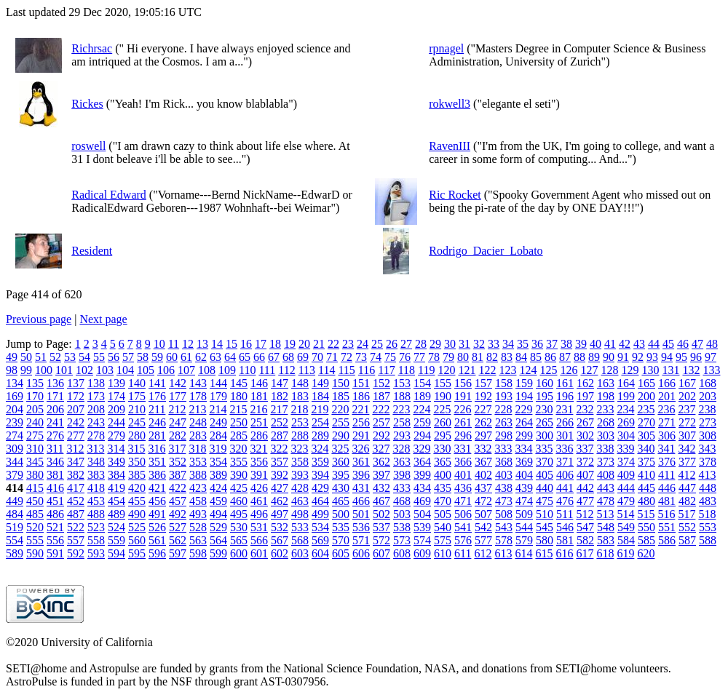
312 (75, 449)
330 (442, 449)
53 (70, 357)
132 (691, 370)
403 (504, 475)
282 (178, 435)
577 (483, 540)
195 (545, 396)
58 (143, 357)
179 (218, 396)
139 (116, 383)
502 (381, 514)
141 (157, 383)
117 (386, 370)
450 (35, 501)
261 (463, 422)
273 (708, 422)
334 (523, 449)
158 (504, 383)
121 (467, 370)
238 (707, 409)
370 (545, 462)
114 (327, 370)
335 (544, 449)
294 (422, 435)
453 (96, 501)
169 (15, 396)
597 (178, 553)
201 (667, 396)
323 (299, 449)
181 (259, 396)
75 (390, 357)
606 (361, 553)
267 (585, 422)
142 (178, 383)
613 (503, 553)
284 (218, 435)
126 (569, 370)
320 (238, 449)
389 (218, 475)
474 (524, 501)
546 (565, 527)
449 (15, 501)
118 (407, 370)
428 (300, 488)
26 (392, 344)
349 (116, 462)
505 (443, 514)
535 (341, 527)
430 (341, 488)
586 (667, 540)
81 (478, 357)
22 (333, 344)
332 (483, 449)
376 (667, 462)
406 (565, 475)
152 (381, 383)
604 (320, 553)
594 (116, 553)
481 (667, 501)
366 (463, 462)
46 (683, 344)
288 (300, 435)
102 (84, 370)
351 (157, 462)
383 (96, 475)
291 (361, 435)
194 (524, 396)
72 (347, 357)
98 (12, 370)
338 (605, 449)
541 (463, 527)
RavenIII (450, 146)
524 (116, 527)
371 (565, 462)
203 (708, 396)
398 (402, 475)
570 (341, 540)
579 (524, 540)
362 (381, 462)
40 (596, 344)
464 (320, 501)
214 (218, 409)
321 (258, 449)
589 (15, 553)
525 (137, 527)
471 (463, 501)
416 (55, 488)
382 (76, 475)
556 (55, 540)
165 (646, 383)
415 (35, 488)
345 (35, 462)
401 (463, 475)
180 (239, 396)
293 (402, 435)
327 (381, 449)
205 (35, 409)
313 (95, 449)
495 (239, 514)
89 (594, 357)
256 (361, 422)
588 (708, 540)
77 (419, 357)
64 (230, 357)
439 (524, 488)
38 (566, 344)
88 (579, 357)
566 (259, 540)
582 (585, 540)
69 (303, 357)
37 (552, 344)
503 (402, 514)
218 (299, 409)
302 (585, 435)
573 (402, 540)
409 (626, 475)
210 (137, 409)
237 (687, 409)
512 (585, 514)
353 (198, 462)
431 (361, 488)
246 (157, 422)
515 (646, 514)
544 (524, 527)
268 (606, 422)
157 (483, 383)
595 (137, 553)
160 (545, 383)
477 (585, 501)
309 (15, 449)
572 (381, 540)
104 (125, 370)
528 (198, 527)
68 (288, 357)
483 (708, 501)
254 (320, 422)
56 (114, 357)
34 (508, 344)
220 (340, 409)
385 (137, 475)
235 (646, 409)
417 (76, 488)
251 (259, 422)
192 (483, 396)
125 (548, 370)
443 (606, 488)
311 (55, 449)
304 (626, 435)
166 (667, 383)
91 (623, 357)
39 (581, 344)
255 (341, 422)
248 (198, 422)
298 (504, 435)
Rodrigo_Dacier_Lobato (486, 251)
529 (218, 527)
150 (341, 383)
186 (361, 396)
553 (708, 527)
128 (609, 370)
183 (300, 396)
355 (239, 462)
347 (76, 462)
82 (492, 357)
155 (443, 383)
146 (259, 383)
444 (626, 488)
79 (448, 357)
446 (667, 488)
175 (137, 396)
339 (625, 449)
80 (463, 357)
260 (443, 422)
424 (218, 488)
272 (687, 422)
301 (565, 435)
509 (524, 514)
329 (422, 449)
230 (544, 409)
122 (487, 370)
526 (157, 527)
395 (341, 475)
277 (76, 435)
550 (646, 527)
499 (320, 514)
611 (463, 553)
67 (274, 357)
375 (646, 462)
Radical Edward (109, 195)
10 (159, 344)
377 (687, 462)
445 (646, 488)
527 (178, 527)
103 (105, 370)
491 (157, 514)
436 (463, 488)
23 (348, 344)
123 (507, 370)
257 (381, 422)
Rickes (87, 104)
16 (246, 344)
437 (483, 488)
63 (215, 357)
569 (320, 540)
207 (76, 409)
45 (668, 344)
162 (585, 383)
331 (462, 449)
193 (504, 396)
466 (361, 501)
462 (280, 501)
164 (626, 383)
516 (666, 514)
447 (687, 488)
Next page (103, 319)
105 (146, 370)
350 (137, 462)
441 (565, 488)
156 (463, 383)
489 (116, 514)
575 (443, 540)
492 (178, 514)
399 (422, 475)
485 (35, 514)
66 (259, 357)
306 (667, 435)
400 (443, 475)
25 (377, 344)
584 (626, 540)
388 (198, 475)
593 (96, 553)
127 (589, 370)
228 (503, 409)
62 (201, 357)
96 (696, 357)
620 (646, 553)
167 (687, 383)
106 (166, 370)
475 (545, 501)
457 (178, 501)
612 (483, 553)
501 (361, 514)
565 (239, 540)
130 (650, 370)
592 (76, 553)
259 (422, 422)
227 (483, 409)
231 (564, 409)
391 (259, 475)
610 (443, 553)
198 (606, 396)
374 (626, 462)
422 (178, 488)
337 (585, 449)
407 (585, 475)
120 (446, 370)
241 (55, 422)
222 (381, 409)
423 (198, 488)
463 (300, 501)
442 (585, 488)
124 (528, 370)
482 (687, 501)
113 (307, 370)
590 (35, 553)
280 (137, 435)
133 (711, 370)
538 (402, 527)
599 (218, 553)
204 (15, 409)
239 (15, 422)
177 (178, 396)
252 (280, 422)
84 (521, 357)
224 (422, 409)
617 (585, 553)
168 (708, 383)
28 (421, 344)
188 (402, 396)
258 (402, 422)
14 (217, 344)
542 (483, 527)
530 (239, 527)
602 (280, 553)
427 (280, 488)
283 (198, 435)
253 (300, 422)
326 (360, 449)
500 (341, 514)
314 (116, 449)
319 (218, 449)
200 (646, 396)
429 (320, 488)
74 (376, 357)
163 (606, 383)
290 (341, 435)
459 (218, 501)
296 (463, 435)
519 (15, 527)
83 (507, 357)
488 (96, 514)
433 (402, 488)
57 (128, 357)
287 (280, 435)
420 (137, 488)
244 (116, 422)
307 (687, 435)
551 (667, 527)
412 (687, 475)
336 (564, 449)
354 (218, 462)
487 (76, 514)
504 (422, 514)
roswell (88, 146)
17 (261, 344)
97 (711, 357)
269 (626, 422)
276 (55, 435)
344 (15, 462)
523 (96, 527)
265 (545, 422)
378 (708, 462)
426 (259, 488)
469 (422, 501)
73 (361, 357)
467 (381, 501)
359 (320, 462)
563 (198, 540)
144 (218, 383)
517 (687, 514)
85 (536, 357)
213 (197, 409)
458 (198, 501)
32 (479, 344)
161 (565, 383)
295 (443, 435)
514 (625, 514)
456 (157, 501)
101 (64, 370)
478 (606, 501)
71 (332, 357)
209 (116, 409)
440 (545, 488)
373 (606, 462)
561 (157, 540)
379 (15, 475)
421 (157, 488)
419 (116, 488)
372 (585, 462)
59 (157, 357)
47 (697, 344)
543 (504, 527)
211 (157, 409)
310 (35, 449)
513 (605, 514)
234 (625, 409)
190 (443, 396)
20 (304, 344)
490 (137, 514)
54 (84, 357)
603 (300, 553)
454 (116, 501)
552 (687, 527)
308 (708, 435)
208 (96, 409)
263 (504, 422)
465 (341, 501)
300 (545, 435)
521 (55, 527)
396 (361, 475)
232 (585, 409)
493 (198, 514)
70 (317, 357)
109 (227, 370)
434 (422, 488)
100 (44, 370)
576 (463, 540)
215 (238, 409)
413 (707, 475)
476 (565, 501)
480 (646, 501)
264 (524, 422)
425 (239, 488)
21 (319, 344)
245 (137, 422)
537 (381, 527)
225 (442, 409)
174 (116, 396)
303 (606, 435)
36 (537, 344)
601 (259, 553)
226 (462, 409)
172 (76, 396)
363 (402, 462)
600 (239, 553)
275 (35, 435)
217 (279, 409)
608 (402, 553)
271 (667, 422)
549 (626, 527)
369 (524, 462)
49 (12, 357)
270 (646, 422)
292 (381, 435)
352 (178, 462)
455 (137, 501)
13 (202, 344)
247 (178, 422)
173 (96, 396)
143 (198, 383)
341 (666, 449)
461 (259, 501)
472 (483, 501)
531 (259, 527)
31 (464, 344)
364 (422, 462)
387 (178, 475)
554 (15, 540)
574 (422, 540)
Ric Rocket (455, 195)
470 (443, 501)
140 (137, 383)
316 (157, 449)
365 (443, 462)
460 (239, 501)
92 (638, 357)
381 (55, 475)
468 (402, 501)
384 (116, 475)
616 (564, 553)
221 (360, 409)
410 (646, 475)
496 (259, 514)
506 (463, 514)
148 (300, 383)
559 (116, 540)
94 (667, 357)
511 (565, 514)
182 (280, 396)
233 (605, 409)
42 (625, 344)
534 (320, 527)
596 (157, 553)
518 (707, 514)
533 (300, 527)
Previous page (39, 319)
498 (300, 514)
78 (434, 357)
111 (267, 370)
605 (341, 553)
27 (406, 344)
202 (687, 396)
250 (239, 422)
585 (646, 540)
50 (26, 357)
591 (55, 553)
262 (483, 422)
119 (426, 370)
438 (504, 488)
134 (15, 383)
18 (275, 344)
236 (666, 409)
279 (116, 435)
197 (585, 396)
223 (401, 409)
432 (381, 488)
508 (504, 514)
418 (96, 488)
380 (35, 475)
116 (367, 370)
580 (545, 540)
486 (55, 514)
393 (300, 475)
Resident (92, 251)
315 (136, 449)
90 (609, 357)
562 (178, 540)
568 (300, 540)
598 (198, 553)
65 (245, 357)
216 (258, 409)
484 (15, 514)
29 (435, 344)
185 (341, 396)
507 (483, 514)
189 (422, 396)
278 (96, 435)
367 (483, 462)
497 (280, 514)
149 (320, 383)
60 (172, 357)
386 (157, 475)
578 (504, 540)
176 (157, 396)
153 (402, 383)
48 (712, 344)
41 (610, 344)
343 (707, 449)
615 (544, 553)
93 (652, 357)
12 (188, 344)
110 (247, 370)
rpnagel (446, 48)
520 (35, 527)
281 (157, 435)
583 (606, 540)
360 (341, 462)
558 (96, 540)
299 (524, 435)
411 (666, 475)
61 (186, 357)
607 (381, 553)
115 (346, 370)
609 (422, 553)
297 (483, 435)
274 (15, 435)
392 (280, 475)
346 (55, 462)
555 (35, 540)
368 (504, 462)
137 (76, 383)
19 (290, 344)
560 (137, 540)
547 (585, 527)
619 (625, 553)
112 (286, 370)
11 (174, 344)
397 (381, 475)
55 (99, 357)
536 (361, 527)
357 (280, 462)
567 (280, 540)
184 (320, 396)
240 (35, 422)
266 (565, 422)
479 (626, 501)
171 (55, 396)
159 (524, 383)
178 (198, 396)
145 (239, 383)
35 (523, 344)
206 (55, 409)
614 (523, 553)
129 (630, 370)
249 (218, 422)
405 (545, 475)
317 (177, 449)
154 (422, 383)
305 (646, 435)
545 (545, 527)
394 (320, 475)
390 (239, 475)
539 (422, 527)
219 (320, 409)
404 (524, 475)
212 (177, 409)
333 (503, 449)
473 (504, 501)
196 (565, 396)
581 (565, 540)
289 (320, 435)
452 (76, 501)
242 (76, 422)
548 (606, 527)
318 (197, 449)
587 (687, 540)
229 (523, 409)
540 (443, 527)
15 (232, 344)
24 (363, 344)
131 (670, 370)
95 (681, 357)
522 (76, 527)
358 (300, 462)
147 (280, 383)
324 (320, 449)
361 (361, 462)
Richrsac (92, 48)
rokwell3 (450, 104)
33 (494, 344)
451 (55, 501)
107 (186, 370)
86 (550, 357)
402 (483, 475)
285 (239, 435)
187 (381, 396)
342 (687, 449)
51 (41, 357)
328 (401, 449)
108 (207, 370)
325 (340, 449)
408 (606, 475)
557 (76, 540)
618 (605, 553)
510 (545, 514)
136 (55, 383)
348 (96, 462)
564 (218, 540)
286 (259, 435)
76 (405, 357)
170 (35, 396)
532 (280, 527)
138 (96, 383)
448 (708, 488)
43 (639, 344)
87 (565, 357)
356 (259, 462)
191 (463, 396)
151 (361, 383)
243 (96, 422)
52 (55, 357)
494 (218, 514)
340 (646, 449)
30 (450, 344)
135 (35, 383)
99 (26, 370)
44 (654, 344)
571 (361, 540)
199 (626, 396)
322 (279, 449)
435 (443, 488)
